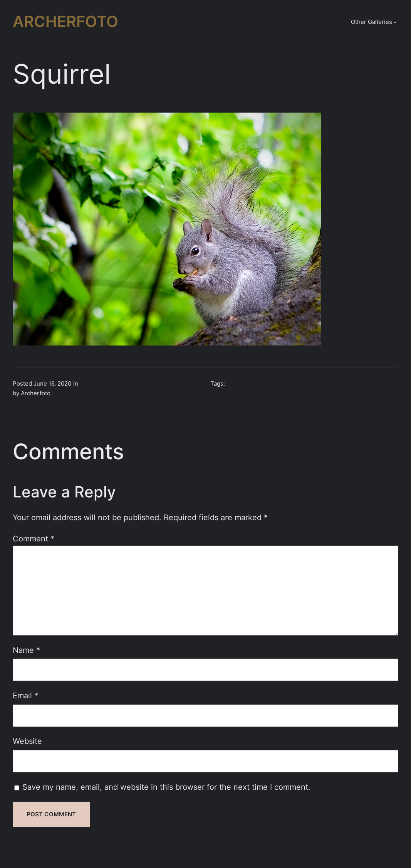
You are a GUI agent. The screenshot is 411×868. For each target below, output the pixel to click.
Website (27, 741)
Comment (34, 538)
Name (26, 650)
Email (25, 695)
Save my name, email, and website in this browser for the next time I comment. (166, 787)
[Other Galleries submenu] (395, 22)
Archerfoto (65, 22)
